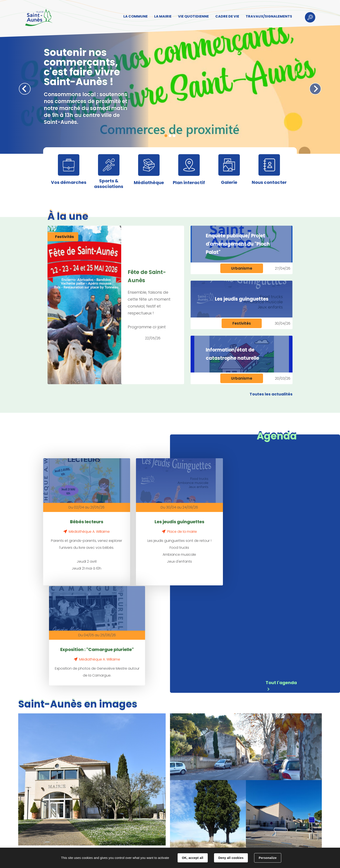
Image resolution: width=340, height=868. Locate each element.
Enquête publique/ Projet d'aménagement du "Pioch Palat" (238, 244)
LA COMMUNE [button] (134, 17)
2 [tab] (170, 136)
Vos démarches (69, 182)
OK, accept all (193, 858)
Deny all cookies (231, 858)
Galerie (229, 182)
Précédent (25, 89)
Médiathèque (149, 183)
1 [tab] (166, 136)
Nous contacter (269, 182)
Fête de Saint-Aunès (147, 276)
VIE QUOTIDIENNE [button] (192, 17)
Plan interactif (189, 183)
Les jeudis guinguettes (242, 299)
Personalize (268, 858)
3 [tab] (174, 136)
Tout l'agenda (281, 581)
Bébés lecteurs (76, 514)
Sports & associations (109, 184)
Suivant (315, 89)
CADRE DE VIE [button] (226, 17)
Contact (110, 843)
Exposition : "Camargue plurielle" (220, 518)
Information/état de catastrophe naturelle (232, 354)
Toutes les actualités (271, 394)
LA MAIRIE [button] (162, 17)
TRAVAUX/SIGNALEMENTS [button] (268, 17)
